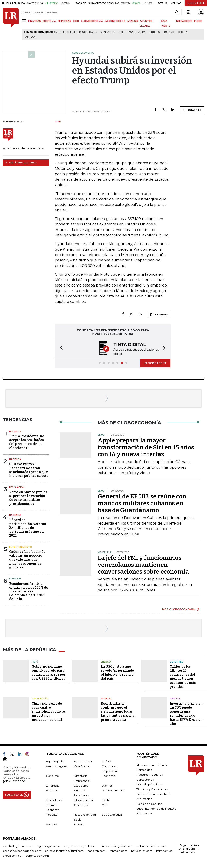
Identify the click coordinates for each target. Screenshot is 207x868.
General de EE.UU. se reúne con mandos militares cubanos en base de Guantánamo (142, 503)
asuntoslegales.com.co (18, 845)
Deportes (176, 661)
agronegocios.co (49, 845)
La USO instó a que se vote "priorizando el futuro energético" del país (118, 672)
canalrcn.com (97, 850)
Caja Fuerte (82, 765)
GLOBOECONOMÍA (92, 21)
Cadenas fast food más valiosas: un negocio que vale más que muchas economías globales (27, 559)
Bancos (175, 698)
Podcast (52, 814)
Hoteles (155, 32)
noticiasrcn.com (142, 850)
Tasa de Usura (136, 32)
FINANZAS (34, 21)
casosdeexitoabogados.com (22, 850)
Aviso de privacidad (149, 784)
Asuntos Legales (57, 765)
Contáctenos (145, 779)
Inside (106, 799)
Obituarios (81, 804)
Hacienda (15, 431)
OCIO (76, 21)
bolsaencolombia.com (152, 845)
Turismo (169, 32)
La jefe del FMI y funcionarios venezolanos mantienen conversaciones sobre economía (143, 564)
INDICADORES (184, 21)
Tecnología (40, 698)
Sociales (52, 824)
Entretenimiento (21, 547)
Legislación (17, 487)
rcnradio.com (118, 850)
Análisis (107, 761)
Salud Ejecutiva (112, 814)
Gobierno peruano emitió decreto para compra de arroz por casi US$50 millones (49, 672)
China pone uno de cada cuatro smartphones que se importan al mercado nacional (48, 711)
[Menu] (25, 21)
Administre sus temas (21, 162)
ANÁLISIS (133, 21)
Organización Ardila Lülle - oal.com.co (189, 848)
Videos (79, 824)
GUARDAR (192, 110)
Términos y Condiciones (152, 788)
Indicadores (54, 799)
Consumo (52, 775)
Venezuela (108, 32)
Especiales (81, 785)
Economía (109, 775)
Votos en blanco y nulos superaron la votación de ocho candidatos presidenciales (28, 498)
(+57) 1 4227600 (14, 780)
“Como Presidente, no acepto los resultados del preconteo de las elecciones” (27, 442)
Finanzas (52, 790)
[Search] (177, 12)
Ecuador (15, 578)
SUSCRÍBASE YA (155, 363)
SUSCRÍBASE (196, 3)
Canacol (31, 37)
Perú (35, 661)
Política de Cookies (149, 803)
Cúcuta (183, 32)
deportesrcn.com (37, 855)
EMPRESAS (64, 21)
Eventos (107, 785)
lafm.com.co (164, 850)
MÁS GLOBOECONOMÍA (178, 609)
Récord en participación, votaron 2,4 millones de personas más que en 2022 (28, 527)
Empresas (53, 785)
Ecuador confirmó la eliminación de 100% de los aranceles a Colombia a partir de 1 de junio (29, 591)
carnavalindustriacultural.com (64, 850)
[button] (60, 348)
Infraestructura (83, 799)
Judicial (106, 698)
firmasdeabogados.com (117, 845)
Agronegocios (55, 761)
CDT (121, 32)
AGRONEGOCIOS (115, 21)
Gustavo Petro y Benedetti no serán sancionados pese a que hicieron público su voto (29, 469)
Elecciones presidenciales (80, 32)
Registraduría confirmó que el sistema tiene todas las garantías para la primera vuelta (118, 711)
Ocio (105, 804)
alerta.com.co (12, 855)
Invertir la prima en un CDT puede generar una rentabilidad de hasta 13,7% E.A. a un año (186, 713)
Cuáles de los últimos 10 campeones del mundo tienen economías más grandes (183, 676)
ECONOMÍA (49, 21)
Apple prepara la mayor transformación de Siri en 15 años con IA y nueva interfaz (146, 447)
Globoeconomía (113, 790)
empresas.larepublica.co (80, 845)
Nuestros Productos (149, 774)
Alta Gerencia (83, 761)
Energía (106, 661)
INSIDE (198, 21)
